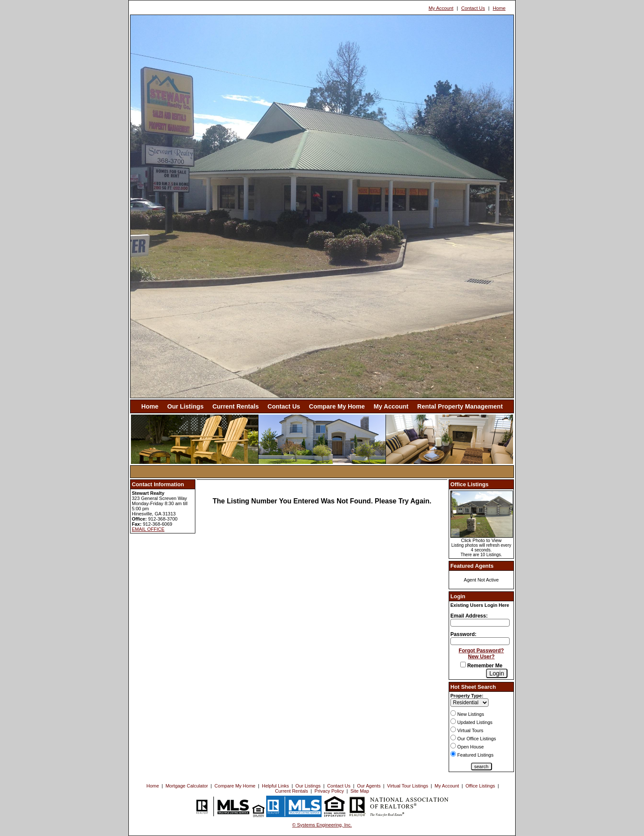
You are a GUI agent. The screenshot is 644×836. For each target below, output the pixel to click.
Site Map (360, 791)
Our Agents (369, 786)
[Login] (497, 673)
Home (499, 8)
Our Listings (185, 406)
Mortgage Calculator (187, 786)
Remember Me (481, 666)
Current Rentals (236, 406)
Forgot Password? (481, 651)
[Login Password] (480, 641)
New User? (481, 657)
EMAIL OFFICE (148, 529)
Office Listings (480, 786)
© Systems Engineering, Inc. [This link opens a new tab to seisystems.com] (322, 825)
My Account (441, 8)
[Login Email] (480, 623)
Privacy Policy (329, 791)
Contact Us (473, 8)
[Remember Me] (463, 665)
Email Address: (469, 616)
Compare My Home (337, 406)
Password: (463, 634)
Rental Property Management (460, 406)
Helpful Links (275, 786)
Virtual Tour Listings (408, 786)
